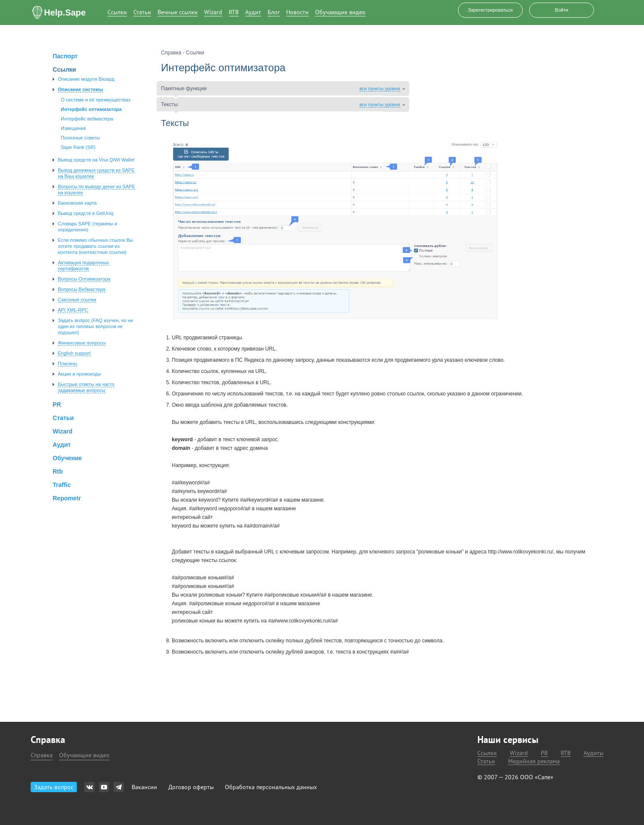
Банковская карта (77, 203)
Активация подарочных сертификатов (83, 266)
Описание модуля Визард (86, 79)
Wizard (213, 12)
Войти (562, 10)
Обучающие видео (340, 12)
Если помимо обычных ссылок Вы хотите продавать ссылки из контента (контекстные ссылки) (95, 246)
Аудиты (593, 753)
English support (74, 353)
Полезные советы (80, 138)
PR (544, 753)
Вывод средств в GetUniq (86, 213)
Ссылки (117, 12)
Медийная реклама (534, 761)
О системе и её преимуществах (96, 100)
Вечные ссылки (178, 12)
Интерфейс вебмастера (87, 119)
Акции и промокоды (79, 374)
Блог (274, 12)
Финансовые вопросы (82, 343)
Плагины (68, 364)
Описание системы (80, 89)
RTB (234, 12)
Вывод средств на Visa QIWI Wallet (96, 160)
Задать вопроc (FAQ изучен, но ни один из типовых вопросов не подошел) (95, 326)
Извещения (73, 128)
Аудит (253, 12)
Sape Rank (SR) (78, 147)
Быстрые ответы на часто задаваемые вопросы (86, 387)
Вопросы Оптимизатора (84, 279)
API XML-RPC (73, 310)
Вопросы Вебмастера (82, 289)
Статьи (142, 12)
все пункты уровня (380, 89)
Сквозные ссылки (77, 300)
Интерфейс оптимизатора (91, 109)
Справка (42, 755)
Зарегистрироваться (490, 10)
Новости (297, 12)
